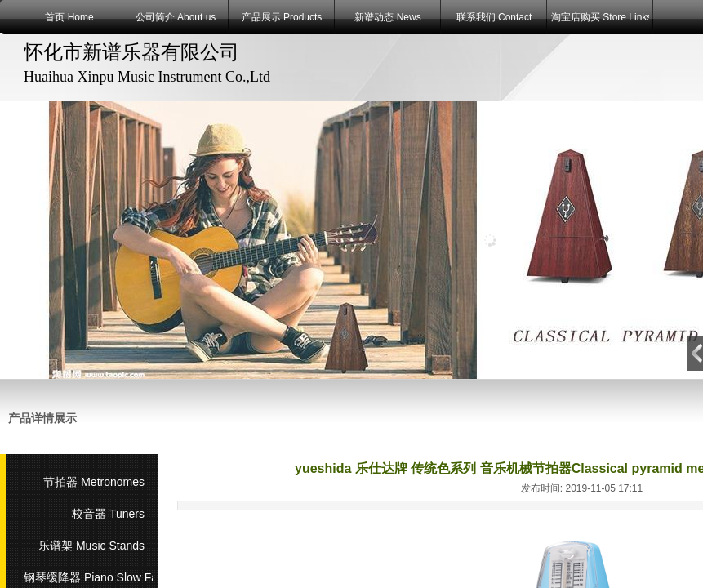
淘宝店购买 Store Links (600, 17)
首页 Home (69, 17)
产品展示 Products (282, 17)
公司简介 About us (176, 17)
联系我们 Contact (494, 17)
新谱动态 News (387, 17)
